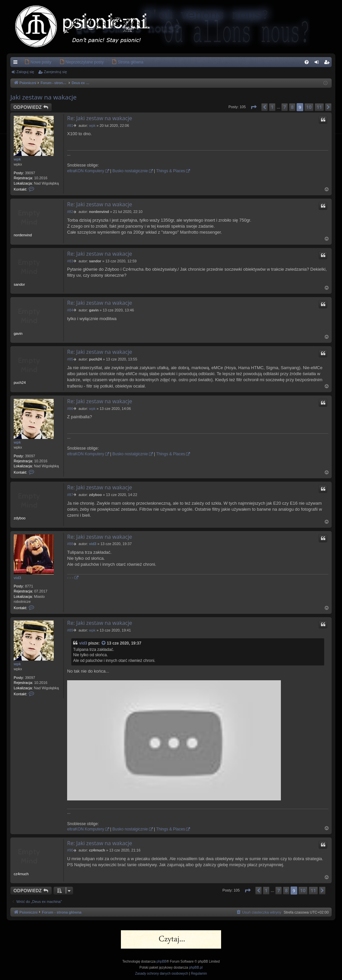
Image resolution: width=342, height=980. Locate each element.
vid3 (17, 578)
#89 (70, 630)
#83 (70, 261)
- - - (70, 578)
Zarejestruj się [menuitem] (328, 63)
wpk (17, 159)
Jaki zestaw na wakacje (44, 97)
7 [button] (285, 107)
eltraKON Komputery (86, 171)
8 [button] (292, 107)
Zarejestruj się (55, 72)
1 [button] (272, 107)
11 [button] (319, 107)
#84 (70, 310)
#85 (70, 359)
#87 (70, 495)
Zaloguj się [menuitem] (318, 63)
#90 (70, 850)
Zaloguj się (25, 72)
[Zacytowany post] (104, 643)
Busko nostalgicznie (130, 171)
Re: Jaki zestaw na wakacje (100, 118)
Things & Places (170, 171)
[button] (253, 107)
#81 (70, 126)
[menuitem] (28, 62)
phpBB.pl (196, 967)
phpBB (162, 961)
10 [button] (309, 107)
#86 (70, 409)
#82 (70, 212)
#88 (70, 544)
